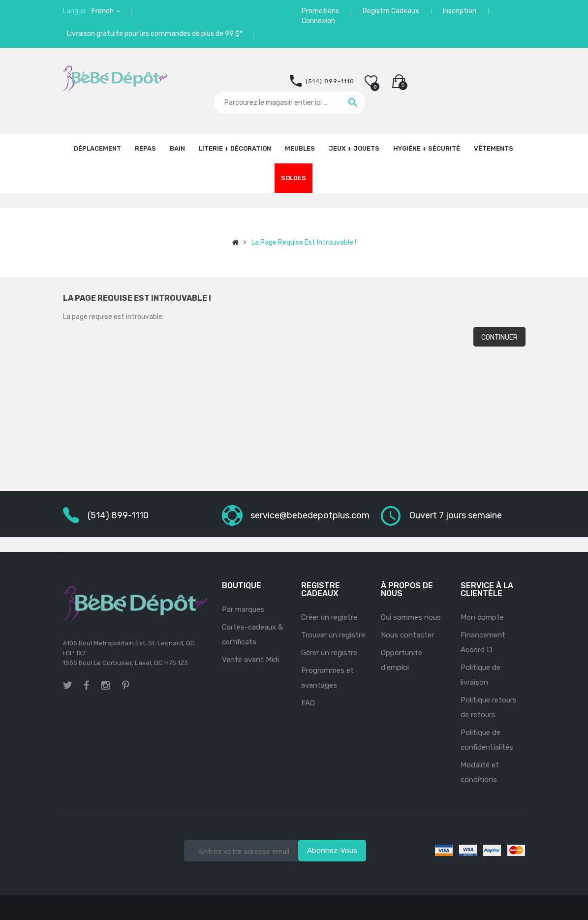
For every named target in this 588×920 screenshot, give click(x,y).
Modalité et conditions (480, 772)
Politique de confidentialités (487, 740)
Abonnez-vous (332, 851)
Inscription (460, 11)
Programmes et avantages (327, 678)
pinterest (126, 685)
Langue (75, 11)
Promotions (320, 11)
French (103, 11)
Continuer (499, 337)
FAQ (308, 703)
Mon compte (482, 617)
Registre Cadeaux (391, 11)
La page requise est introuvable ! (304, 242)
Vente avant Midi (250, 660)
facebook (87, 685)
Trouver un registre (333, 635)
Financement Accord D (483, 642)
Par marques (243, 609)
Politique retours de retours (489, 707)
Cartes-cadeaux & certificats (252, 634)
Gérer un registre (329, 653)
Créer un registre (329, 617)
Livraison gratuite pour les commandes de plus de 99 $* (155, 34)
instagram (106, 684)
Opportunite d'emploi (402, 660)
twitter (67, 685)
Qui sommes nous (411, 617)
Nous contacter (407, 635)
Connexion (318, 21)
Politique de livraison (480, 675)
